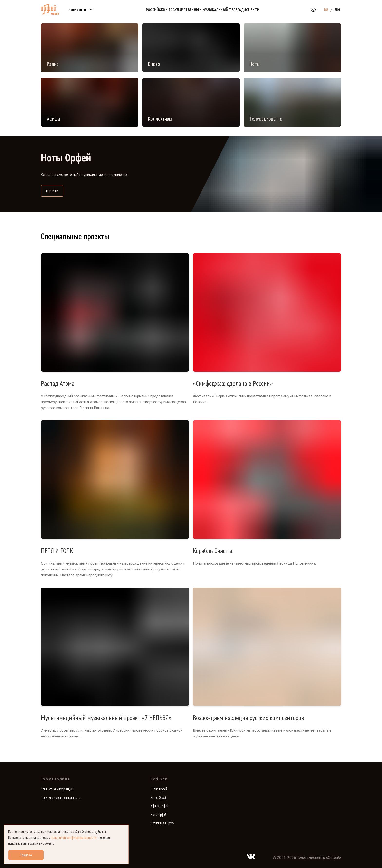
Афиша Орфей (159, 806)
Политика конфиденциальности (61, 798)
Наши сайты (81, 10)
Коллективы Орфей (163, 823)
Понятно (26, 855)
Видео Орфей (159, 798)
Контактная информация (57, 789)
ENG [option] (337, 10)
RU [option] (326, 10)
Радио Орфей (159, 789)
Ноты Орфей (158, 815)
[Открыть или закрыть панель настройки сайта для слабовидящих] (313, 10)
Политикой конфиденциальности (74, 838)
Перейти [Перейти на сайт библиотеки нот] (55, 191)
